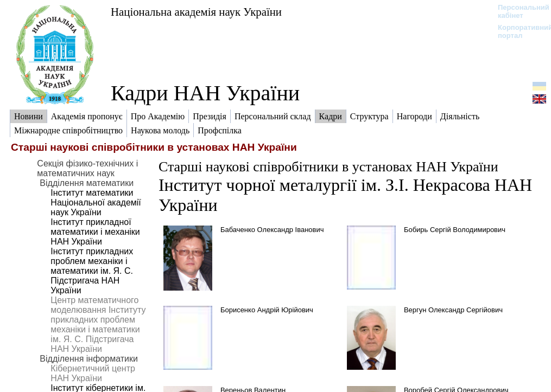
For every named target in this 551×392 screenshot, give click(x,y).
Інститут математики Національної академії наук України (96, 203)
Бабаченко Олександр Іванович (272, 230)
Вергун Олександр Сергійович (453, 310)
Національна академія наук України (196, 12)
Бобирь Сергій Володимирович (455, 230)
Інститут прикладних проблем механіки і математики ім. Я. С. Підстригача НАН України (92, 271)
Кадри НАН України (205, 93)
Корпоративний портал (518, 31)
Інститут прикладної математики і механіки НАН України (95, 232)
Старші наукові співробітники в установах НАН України (328, 167)
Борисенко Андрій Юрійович (267, 310)
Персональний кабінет (518, 11)
